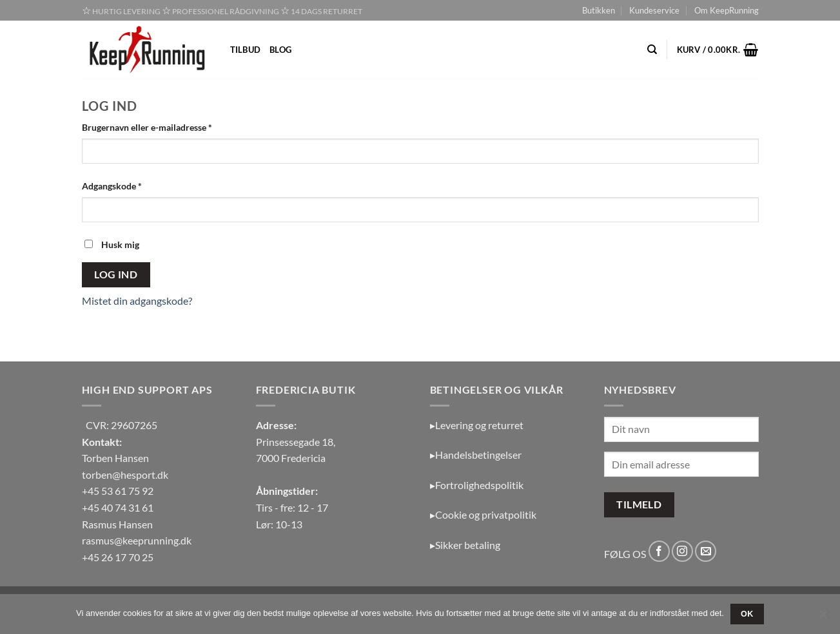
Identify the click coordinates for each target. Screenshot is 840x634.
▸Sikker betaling (465, 545)
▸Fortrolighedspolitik (477, 485)
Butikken (599, 10)
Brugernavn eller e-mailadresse (166, 126)
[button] (718, 50)
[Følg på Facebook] (659, 551)
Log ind (116, 274)
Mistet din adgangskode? (137, 301)
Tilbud (246, 50)
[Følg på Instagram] (682, 551)
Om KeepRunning (727, 10)
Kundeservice (654, 10)
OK (747, 614)
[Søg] (652, 50)
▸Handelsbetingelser (476, 455)
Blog (280, 50)
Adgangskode (131, 185)
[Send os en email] (706, 551)
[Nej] (823, 618)
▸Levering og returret (477, 425)
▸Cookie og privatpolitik (483, 514)
